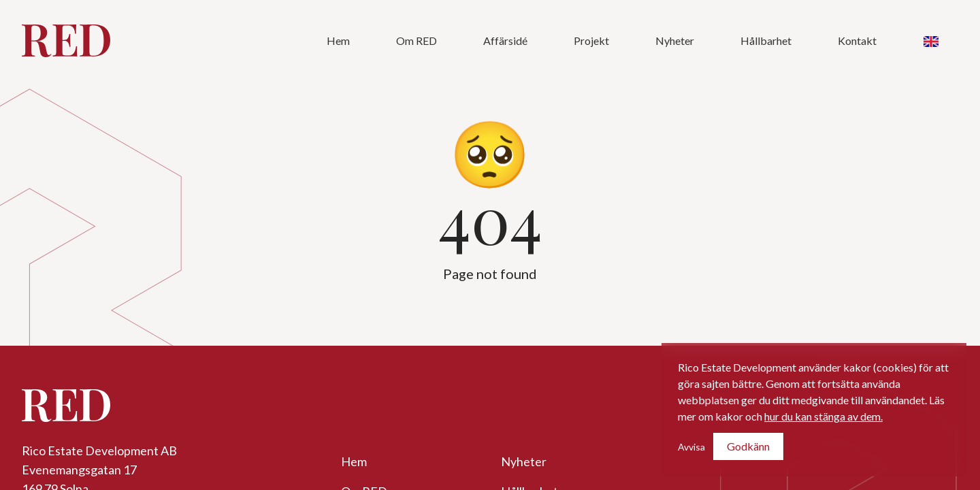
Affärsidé (505, 40)
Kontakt (857, 40)
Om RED (416, 40)
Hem (338, 40)
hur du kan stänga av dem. (823, 416)
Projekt (591, 40)
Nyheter (675, 40)
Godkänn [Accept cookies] (748, 446)
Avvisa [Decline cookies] (691, 447)
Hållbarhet (766, 40)
